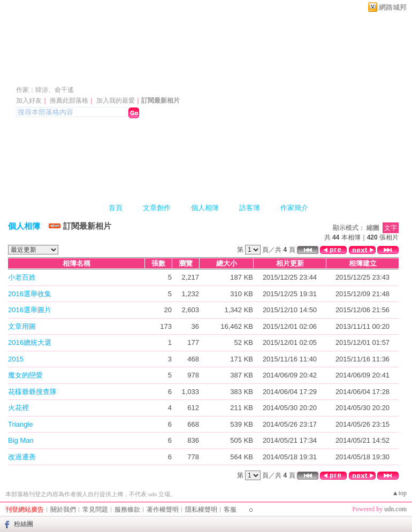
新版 (255, 74)
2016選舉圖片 (30, 310)
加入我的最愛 (116, 101)
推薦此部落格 (69, 101)
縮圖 (373, 228)
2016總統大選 (30, 342)
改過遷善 (22, 457)
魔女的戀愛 (25, 375)
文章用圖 (22, 326)
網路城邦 (393, 7)
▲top (399, 493)
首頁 (116, 208)
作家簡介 (294, 208)
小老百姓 (22, 277)
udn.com (395, 509)
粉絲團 (24, 524)
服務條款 (127, 510)
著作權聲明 (163, 510)
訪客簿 (250, 208)
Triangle (20, 424)
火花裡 (18, 408)
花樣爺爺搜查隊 (32, 392)
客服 (230, 510)
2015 (16, 359)
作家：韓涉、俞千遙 (45, 90)
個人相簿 (205, 208)
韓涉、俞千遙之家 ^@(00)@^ (113, 74)
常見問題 (95, 510)
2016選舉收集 (30, 294)
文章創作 (157, 208)
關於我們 (63, 510)
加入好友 (29, 101)
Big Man (21, 440)
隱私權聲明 (201, 510)
